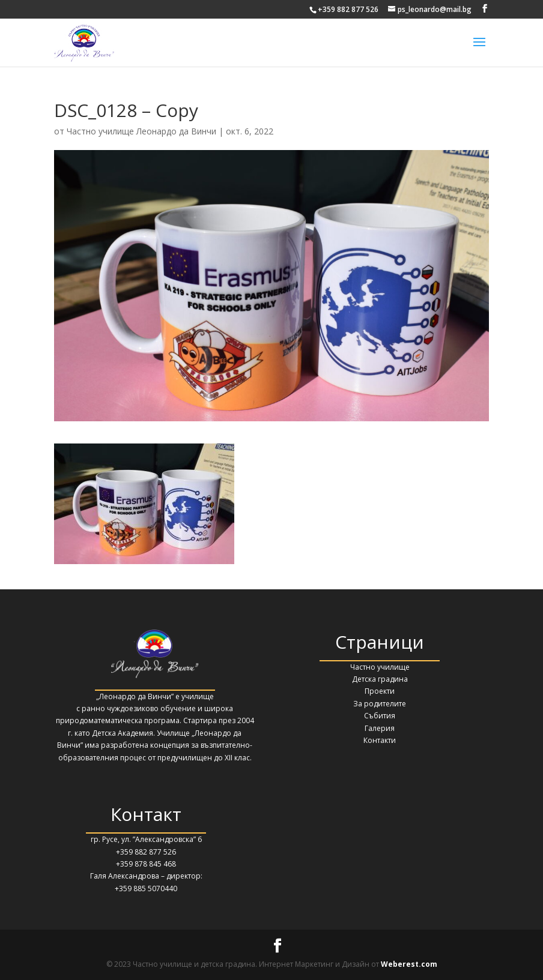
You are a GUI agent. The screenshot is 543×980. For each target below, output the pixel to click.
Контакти (380, 740)
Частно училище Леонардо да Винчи (141, 131)
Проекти (380, 691)
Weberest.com (409, 964)
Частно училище (380, 667)
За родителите (380, 704)
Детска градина (380, 679)
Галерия (380, 728)
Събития (380, 716)
